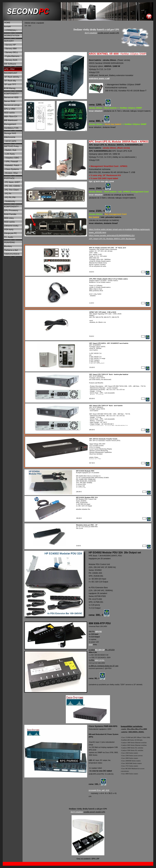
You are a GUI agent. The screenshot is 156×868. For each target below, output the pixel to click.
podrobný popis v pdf (99, 78)
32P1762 (98, 632)
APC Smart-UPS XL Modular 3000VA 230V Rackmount (112, 239)
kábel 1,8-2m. (100, 660)
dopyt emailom (91, 33)
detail (91, 645)
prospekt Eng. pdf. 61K (99, 790)
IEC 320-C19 (100, 650)
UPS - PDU (28, 26)
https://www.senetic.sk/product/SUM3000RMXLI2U (112, 235)
